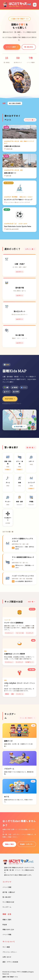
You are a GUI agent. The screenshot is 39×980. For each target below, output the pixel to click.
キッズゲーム (7, 907)
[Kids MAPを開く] (19, 420)
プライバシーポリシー (10, 952)
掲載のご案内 (9, 844)
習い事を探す (7, 897)
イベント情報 (7, 887)
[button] (18, 91)
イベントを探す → (12, 47)
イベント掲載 (7, 934)
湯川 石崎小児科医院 (15, 103)
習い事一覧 (30, 448)
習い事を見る (29, 47)
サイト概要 (6, 947)
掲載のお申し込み (8, 929)
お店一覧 (31, 602)
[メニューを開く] (35, 5)
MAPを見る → (10, 399)
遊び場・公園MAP (9, 892)
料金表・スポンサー (27, 844)
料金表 (5, 925)
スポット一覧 (29, 249)
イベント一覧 (29, 120)
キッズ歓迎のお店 (8, 902)
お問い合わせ (7, 957)
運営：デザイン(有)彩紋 (10, 962)
